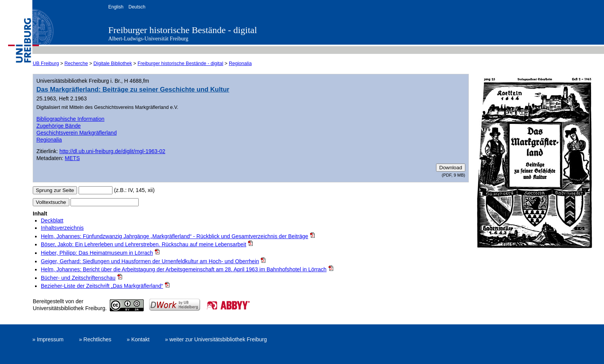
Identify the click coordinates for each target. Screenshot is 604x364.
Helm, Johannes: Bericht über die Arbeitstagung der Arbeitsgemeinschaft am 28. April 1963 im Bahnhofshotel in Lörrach (184, 269)
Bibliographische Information (70, 119)
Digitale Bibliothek (113, 63)
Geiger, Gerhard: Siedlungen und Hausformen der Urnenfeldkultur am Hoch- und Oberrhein (150, 261)
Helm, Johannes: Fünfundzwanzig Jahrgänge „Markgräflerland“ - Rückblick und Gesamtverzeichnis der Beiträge (174, 236)
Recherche (76, 63)
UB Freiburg (46, 63)
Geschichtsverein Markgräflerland (76, 133)
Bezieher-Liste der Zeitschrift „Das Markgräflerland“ (102, 286)
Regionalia (240, 63)
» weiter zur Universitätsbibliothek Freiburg (216, 339)
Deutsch (137, 7)
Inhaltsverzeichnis (62, 228)
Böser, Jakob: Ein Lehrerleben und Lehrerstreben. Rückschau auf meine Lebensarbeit (143, 244)
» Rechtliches (95, 339)
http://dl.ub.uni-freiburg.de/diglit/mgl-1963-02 (112, 151)
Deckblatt (52, 220)
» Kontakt (138, 339)
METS (72, 158)
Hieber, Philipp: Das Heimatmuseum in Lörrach (97, 253)
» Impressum (48, 339)
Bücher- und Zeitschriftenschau (78, 278)
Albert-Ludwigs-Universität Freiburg (148, 39)
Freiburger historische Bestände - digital (183, 30)
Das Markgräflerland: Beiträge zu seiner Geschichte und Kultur (133, 89)
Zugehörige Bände (58, 126)
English (116, 7)
